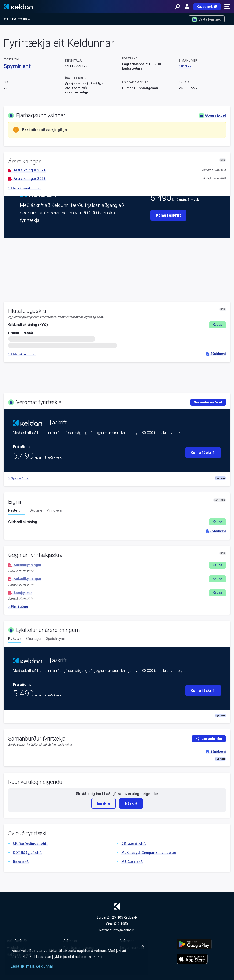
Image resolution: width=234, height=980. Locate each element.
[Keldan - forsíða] (18, 7)
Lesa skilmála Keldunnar (32, 966)
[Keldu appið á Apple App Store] (202, 959)
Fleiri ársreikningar (24, 188)
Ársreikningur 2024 (27, 170)
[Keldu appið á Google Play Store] (202, 944)
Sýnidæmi (216, 354)
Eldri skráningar (22, 354)
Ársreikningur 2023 (27, 179)
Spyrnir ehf (17, 66)
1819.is (185, 66)
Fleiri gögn (18, 607)
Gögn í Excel (212, 115)
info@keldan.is (124, 930)
